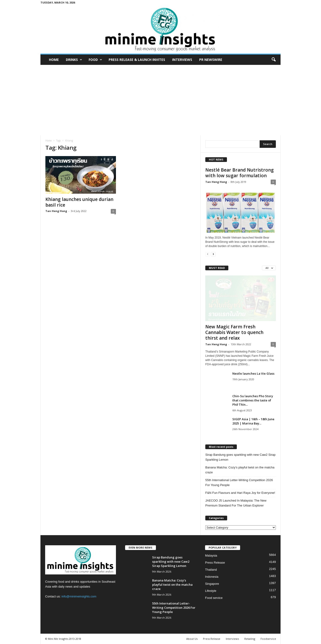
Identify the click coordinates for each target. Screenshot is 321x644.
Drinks (74, 60)
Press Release (215, 563)
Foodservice (268, 639)
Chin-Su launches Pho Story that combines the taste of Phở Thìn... (253, 400)
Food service (214, 598)
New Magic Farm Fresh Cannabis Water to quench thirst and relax (234, 332)
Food (95, 60)
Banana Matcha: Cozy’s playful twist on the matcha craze (240, 470)
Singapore (212, 584)
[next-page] (213, 254)
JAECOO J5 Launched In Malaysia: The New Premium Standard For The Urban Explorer (236, 503)
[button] (273, 60)
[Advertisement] (161, 100)
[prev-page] (208, 254)
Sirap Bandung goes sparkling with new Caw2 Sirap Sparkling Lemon (240, 457)
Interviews (182, 60)
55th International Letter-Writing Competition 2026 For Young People (239, 483)
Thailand (211, 570)
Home (54, 60)
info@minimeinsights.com (79, 596)
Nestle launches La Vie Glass (253, 373)
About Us (192, 639)
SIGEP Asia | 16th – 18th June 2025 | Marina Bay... (253, 421)
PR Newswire (211, 60)
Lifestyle (211, 591)
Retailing (250, 639)
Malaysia (211, 556)
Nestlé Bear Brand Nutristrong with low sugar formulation (240, 173)
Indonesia (212, 577)
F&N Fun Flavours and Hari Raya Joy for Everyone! (240, 493)
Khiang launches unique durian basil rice (79, 202)
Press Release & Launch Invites (137, 60)
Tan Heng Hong (56, 211)
